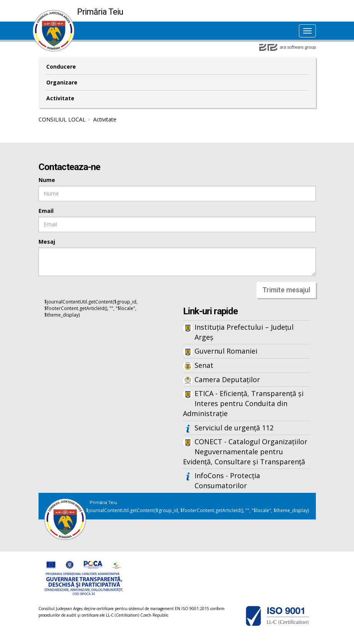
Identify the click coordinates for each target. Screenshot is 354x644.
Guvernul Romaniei (226, 351)
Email (46, 211)
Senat (204, 365)
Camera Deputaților (227, 379)
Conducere (61, 67)
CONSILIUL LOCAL (62, 119)
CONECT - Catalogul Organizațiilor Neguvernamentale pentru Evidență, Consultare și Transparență (245, 451)
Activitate (60, 98)
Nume (47, 180)
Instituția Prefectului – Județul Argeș (244, 332)
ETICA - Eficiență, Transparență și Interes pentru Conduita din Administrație (243, 403)
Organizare (62, 82)
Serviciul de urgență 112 (234, 428)
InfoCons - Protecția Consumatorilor (227, 480)
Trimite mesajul (286, 290)
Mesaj (47, 242)
